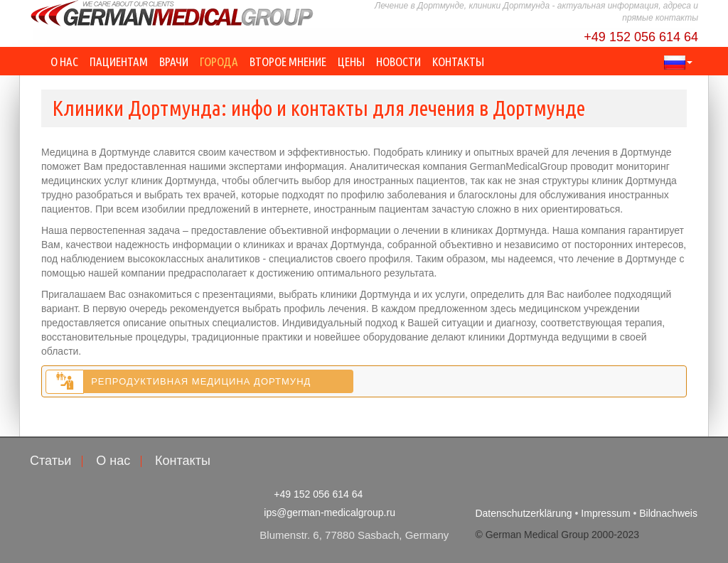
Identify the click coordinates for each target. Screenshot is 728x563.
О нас (64, 61)
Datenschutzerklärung (523, 513)
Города (219, 61)
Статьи (50, 461)
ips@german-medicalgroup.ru (330, 513)
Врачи (174, 61)
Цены (351, 61)
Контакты (458, 61)
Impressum (605, 513)
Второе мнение (288, 61)
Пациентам (119, 61)
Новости (398, 61)
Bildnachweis (668, 513)
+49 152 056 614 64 (641, 37)
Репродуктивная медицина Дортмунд (201, 381)
